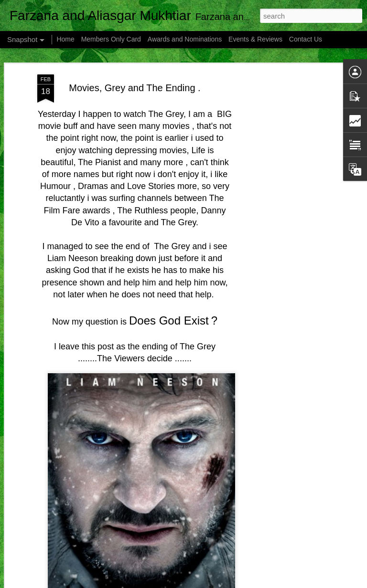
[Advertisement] (285, 208)
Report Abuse (276, 583)
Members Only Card (112, 39)
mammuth (196, 583)
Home (65, 39)
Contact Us (306, 39)
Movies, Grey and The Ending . (135, 71)
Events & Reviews (255, 39)
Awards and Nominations (186, 39)
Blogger (248, 583)
